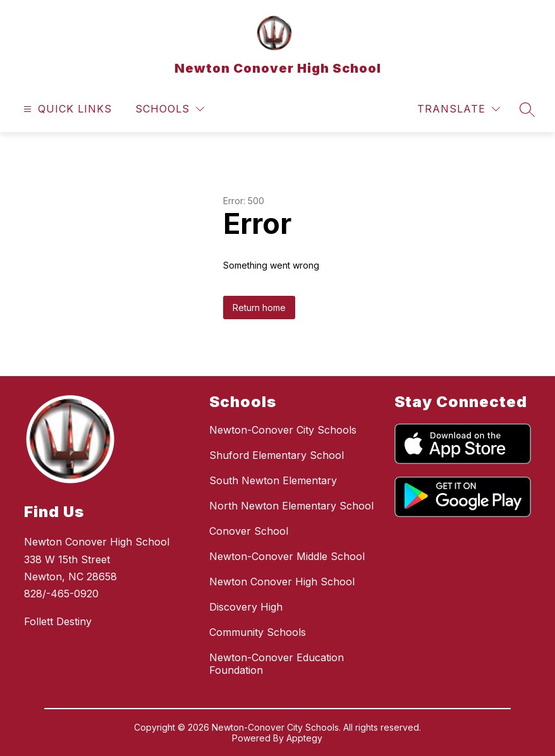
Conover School (249, 531)
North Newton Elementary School (291, 506)
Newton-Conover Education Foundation (277, 664)
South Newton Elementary (273, 480)
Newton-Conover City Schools (283, 430)
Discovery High (246, 607)
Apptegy (304, 738)
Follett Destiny (58, 621)
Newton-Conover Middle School (287, 556)
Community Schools (258, 632)
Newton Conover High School (282, 582)
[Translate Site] (459, 109)
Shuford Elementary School (277, 455)
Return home (259, 308)
